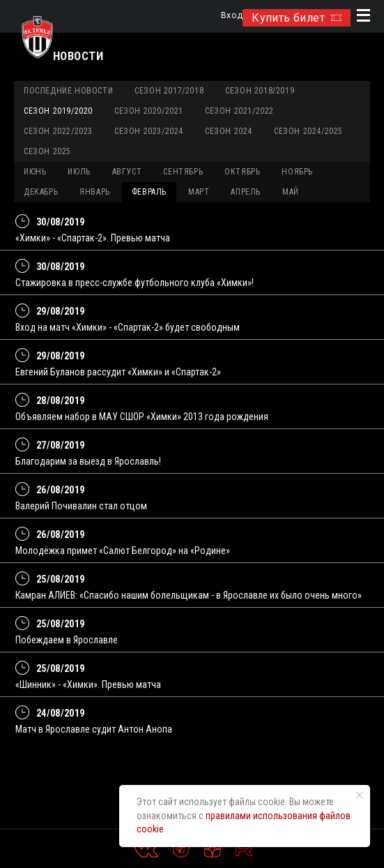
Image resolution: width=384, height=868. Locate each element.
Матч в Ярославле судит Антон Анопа (94, 729)
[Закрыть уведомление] (360, 795)
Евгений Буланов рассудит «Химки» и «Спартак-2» (118, 372)
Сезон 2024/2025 (308, 131)
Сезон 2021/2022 (239, 111)
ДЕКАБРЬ (41, 192)
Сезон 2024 (229, 131)
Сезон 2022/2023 (58, 131)
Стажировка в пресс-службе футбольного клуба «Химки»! (135, 283)
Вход (232, 16)
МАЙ (291, 192)
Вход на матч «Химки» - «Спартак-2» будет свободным (128, 327)
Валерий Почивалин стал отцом (81, 506)
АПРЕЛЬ (246, 192)
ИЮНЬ (35, 172)
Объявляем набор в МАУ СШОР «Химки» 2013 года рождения (142, 417)
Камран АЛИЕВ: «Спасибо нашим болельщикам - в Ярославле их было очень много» (189, 595)
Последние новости (68, 91)
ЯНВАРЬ (95, 192)
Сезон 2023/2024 (149, 131)
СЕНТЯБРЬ (183, 172)
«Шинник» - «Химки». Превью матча (88, 684)
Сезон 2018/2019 (260, 91)
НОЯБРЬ (297, 172)
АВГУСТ (127, 172)
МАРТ (199, 192)
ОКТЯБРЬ (242, 172)
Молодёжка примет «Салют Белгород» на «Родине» (123, 551)
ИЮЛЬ (79, 172)
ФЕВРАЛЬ (149, 192)
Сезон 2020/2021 (149, 111)
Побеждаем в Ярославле (67, 640)
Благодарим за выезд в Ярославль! (88, 461)
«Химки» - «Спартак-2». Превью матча (93, 238)
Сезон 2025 (47, 151)
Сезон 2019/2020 (58, 111)
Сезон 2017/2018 (169, 91)
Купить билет (297, 18)
